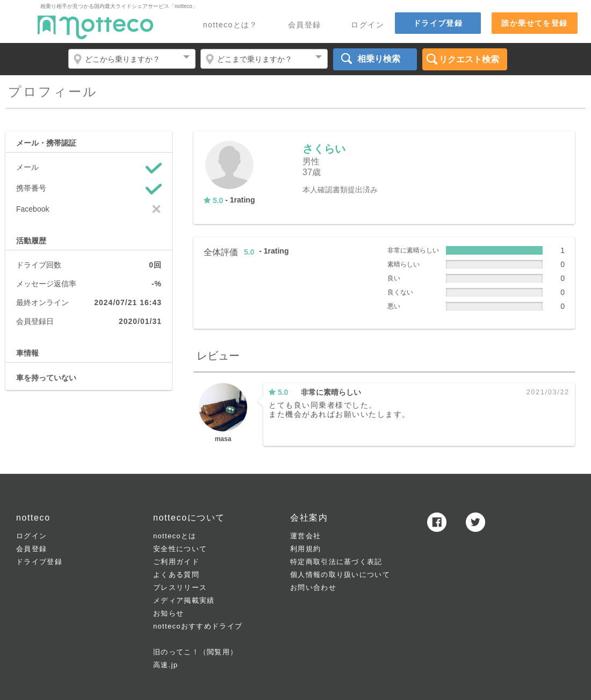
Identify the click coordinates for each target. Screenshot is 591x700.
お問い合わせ (313, 587)
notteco (95, 27)
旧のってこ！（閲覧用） (195, 652)
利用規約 (305, 549)
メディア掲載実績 (184, 600)
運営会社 (305, 536)
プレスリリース (180, 587)
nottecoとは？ (230, 25)
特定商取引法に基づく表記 (336, 562)
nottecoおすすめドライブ (198, 626)
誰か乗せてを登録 (534, 23)
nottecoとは (175, 536)
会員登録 (305, 25)
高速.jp (165, 665)
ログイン (367, 25)
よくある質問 (176, 575)
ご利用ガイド (176, 562)
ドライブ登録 (438, 23)
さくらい (324, 149)
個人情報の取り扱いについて (340, 575)
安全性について (180, 549)
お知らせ (168, 613)
